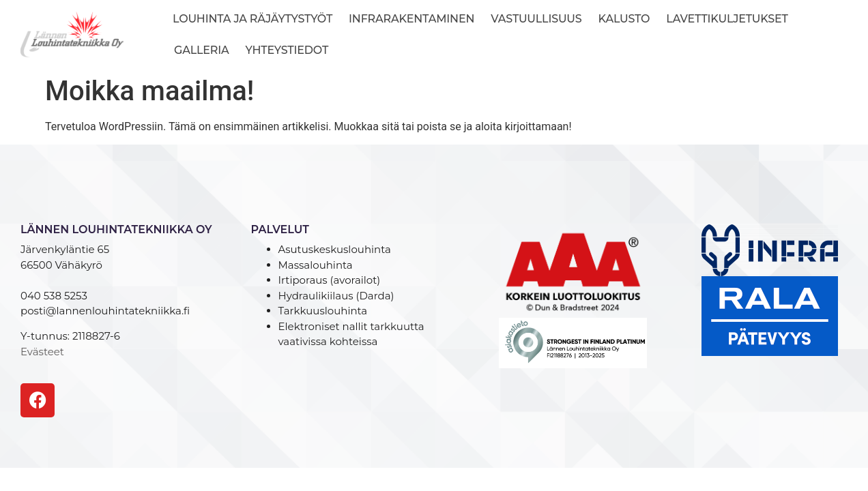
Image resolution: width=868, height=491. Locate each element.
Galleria (202, 50)
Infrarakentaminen (411, 19)
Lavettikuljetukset (727, 19)
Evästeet (42, 352)
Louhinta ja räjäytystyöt (252, 19)
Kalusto (624, 19)
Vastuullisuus (536, 19)
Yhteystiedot (287, 50)
